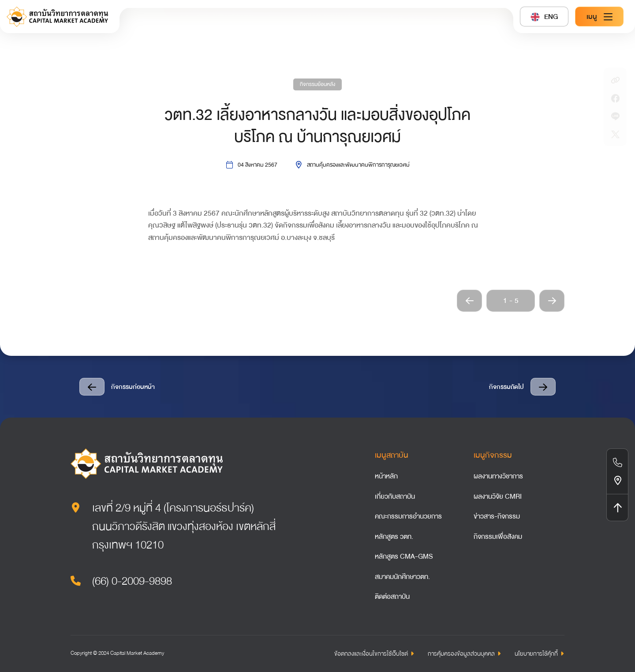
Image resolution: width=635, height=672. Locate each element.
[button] (469, 301)
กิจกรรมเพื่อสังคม (498, 537)
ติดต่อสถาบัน (392, 597)
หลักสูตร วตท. (394, 537)
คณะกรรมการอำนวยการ (408, 516)
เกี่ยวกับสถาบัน (395, 497)
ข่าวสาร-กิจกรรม (497, 516)
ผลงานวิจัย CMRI (498, 497)
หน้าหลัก (386, 476)
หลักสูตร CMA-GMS (404, 556)
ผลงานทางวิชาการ (498, 476)
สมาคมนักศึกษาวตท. (402, 577)
